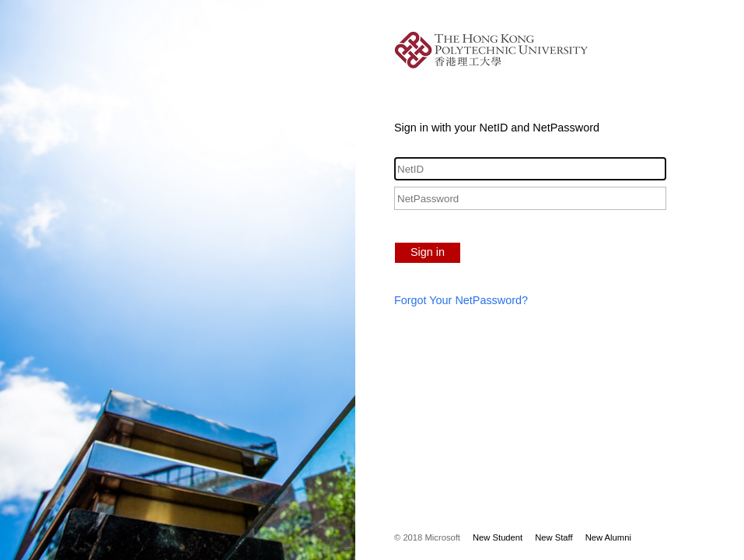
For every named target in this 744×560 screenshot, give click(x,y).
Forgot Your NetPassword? (461, 300)
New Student (498, 537)
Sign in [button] (428, 252)
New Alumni (608, 537)
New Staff (554, 537)
